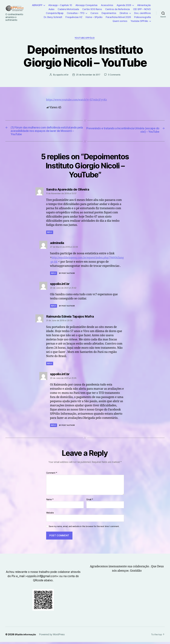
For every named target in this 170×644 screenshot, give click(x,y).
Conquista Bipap (55, 13)
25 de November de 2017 (88, 75)
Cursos (94, 13)
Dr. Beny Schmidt (53, 17)
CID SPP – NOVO (142, 9)
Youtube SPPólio (139, 21)
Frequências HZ (74, 17)
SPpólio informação (26, 636)
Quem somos (120, 21)
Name (50, 502)
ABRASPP (37, 5)
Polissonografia (142, 17)
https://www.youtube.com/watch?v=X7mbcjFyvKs (79, 100)
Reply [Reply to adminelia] (54, 275)
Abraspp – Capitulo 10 (60, 5)
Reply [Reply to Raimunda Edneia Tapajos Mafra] (50, 365)
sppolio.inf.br (62, 75)
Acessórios (107, 5)
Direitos (124, 13)
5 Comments (115, 75)
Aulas (51, 9)
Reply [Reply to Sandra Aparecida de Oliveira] (50, 234)
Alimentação (144, 5)
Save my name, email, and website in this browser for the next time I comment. (84, 528)
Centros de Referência (117, 9)
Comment (52, 475)
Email (90, 502)
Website (50, 515)
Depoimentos (109, 13)
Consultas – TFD (76, 13)
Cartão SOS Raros (92, 9)
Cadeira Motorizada (68, 9)
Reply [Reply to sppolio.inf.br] (54, 308)
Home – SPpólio (94, 17)
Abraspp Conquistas (86, 5)
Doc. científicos (142, 13)
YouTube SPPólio (85, 38)
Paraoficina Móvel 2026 (118, 17)
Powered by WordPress (53, 636)
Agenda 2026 (124, 5)
